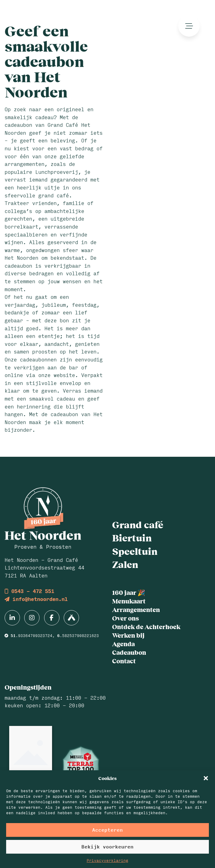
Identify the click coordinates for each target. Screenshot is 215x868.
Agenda (123, 644)
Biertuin (132, 537)
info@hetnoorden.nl (36, 599)
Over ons (125, 618)
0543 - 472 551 (29, 591)
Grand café (138, 524)
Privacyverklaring (107, 860)
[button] (206, 778)
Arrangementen (136, 609)
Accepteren (107, 830)
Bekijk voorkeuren (107, 846)
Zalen (125, 564)
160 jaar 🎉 (129, 592)
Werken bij (128, 635)
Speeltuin (135, 551)
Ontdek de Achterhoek (146, 626)
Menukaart (129, 601)
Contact (124, 661)
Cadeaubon (129, 652)
